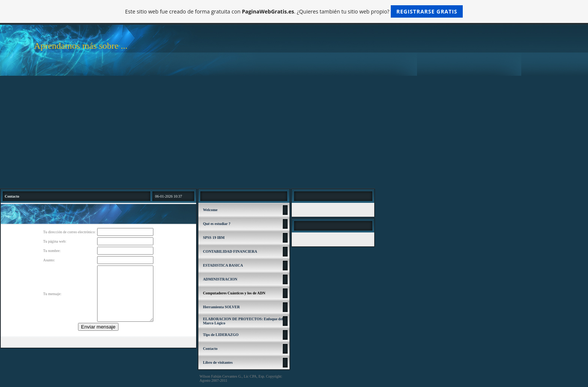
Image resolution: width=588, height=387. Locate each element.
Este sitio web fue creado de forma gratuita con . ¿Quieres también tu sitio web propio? (294, 11)
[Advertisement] (294, 132)
